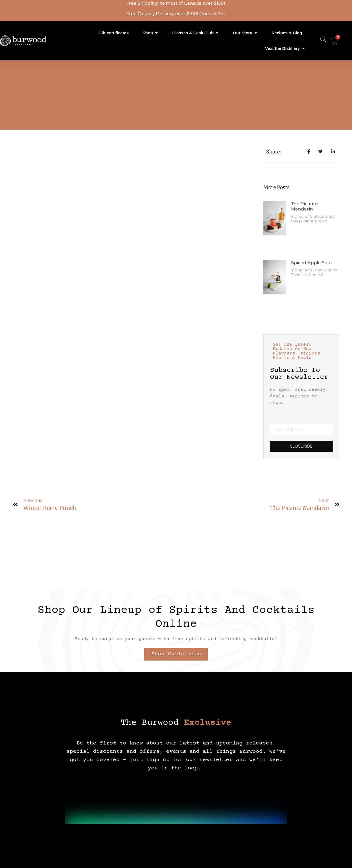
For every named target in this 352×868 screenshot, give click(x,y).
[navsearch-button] (320, 41)
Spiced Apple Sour (312, 263)
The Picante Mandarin (305, 206)
